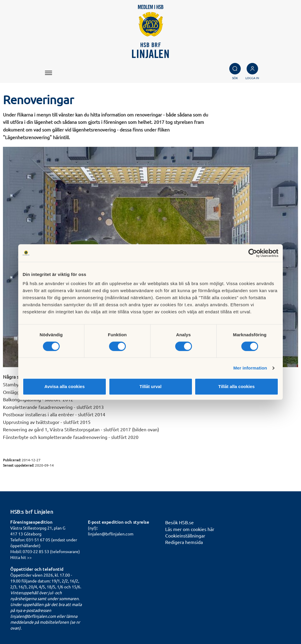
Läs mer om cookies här (190, 529)
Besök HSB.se (179, 522)
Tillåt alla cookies (237, 386)
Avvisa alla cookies (65, 386)
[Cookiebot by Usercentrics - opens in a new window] (253, 253)
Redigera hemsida (184, 542)
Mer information (250, 368)
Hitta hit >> (21, 557)
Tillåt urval (151, 386)
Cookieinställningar (185, 535)
